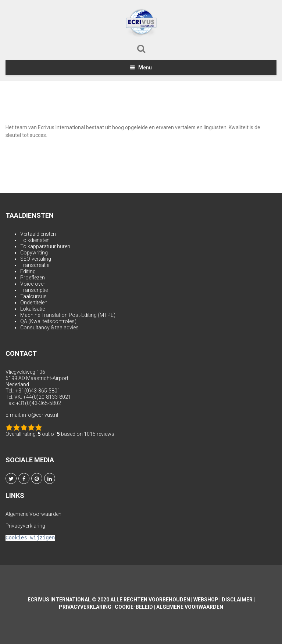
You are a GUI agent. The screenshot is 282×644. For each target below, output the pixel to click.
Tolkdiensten (35, 240)
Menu (145, 68)
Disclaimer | (238, 600)
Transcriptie (34, 290)
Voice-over (33, 284)
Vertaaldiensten (38, 234)
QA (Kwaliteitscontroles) (48, 321)
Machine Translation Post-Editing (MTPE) (68, 315)
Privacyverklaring (25, 526)
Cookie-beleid (134, 607)
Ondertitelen (34, 303)
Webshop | (208, 600)
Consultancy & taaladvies (49, 328)
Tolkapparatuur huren (45, 246)
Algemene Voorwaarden (33, 514)
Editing (28, 271)
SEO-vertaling (36, 259)
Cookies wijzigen (30, 538)
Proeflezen (33, 278)
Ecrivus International (59, 600)
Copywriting (34, 253)
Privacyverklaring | (87, 607)
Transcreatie (35, 265)
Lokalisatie (33, 309)
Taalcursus (33, 296)
